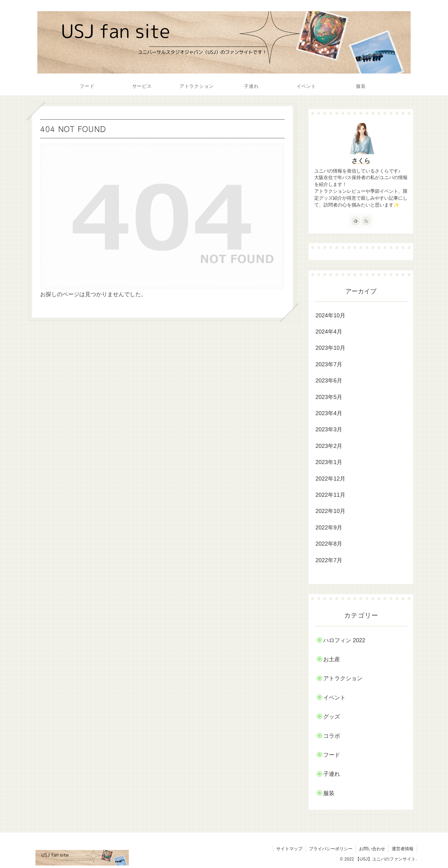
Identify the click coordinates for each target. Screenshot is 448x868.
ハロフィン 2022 (344, 640)
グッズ (332, 717)
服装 (329, 793)
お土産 (332, 659)
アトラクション (343, 678)
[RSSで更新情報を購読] (366, 221)
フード (332, 755)
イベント (334, 698)
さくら (361, 161)
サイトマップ (289, 849)
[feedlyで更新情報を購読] (356, 221)
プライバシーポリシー (331, 849)
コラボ (332, 736)
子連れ (332, 774)
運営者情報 (403, 849)
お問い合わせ (372, 849)
